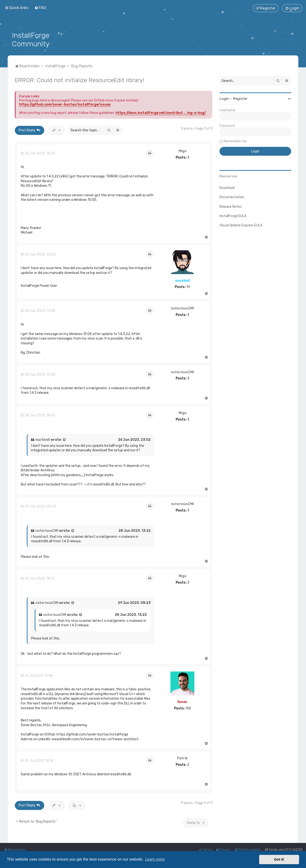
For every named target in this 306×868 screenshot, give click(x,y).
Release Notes (231, 206)
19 (188, 287)
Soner (182, 701)
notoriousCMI (182, 308)
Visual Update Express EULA (241, 225)
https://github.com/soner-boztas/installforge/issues (65, 104)
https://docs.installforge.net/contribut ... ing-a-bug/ (161, 112)
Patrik (182, 758)
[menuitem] (40, 8)
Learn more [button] (155, 859)
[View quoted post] (65, 439)
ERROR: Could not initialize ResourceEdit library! (79, 80)
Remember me (235, 141)
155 (188, 708)
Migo (183, 151)
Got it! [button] (279, 859)
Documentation (232, 197)
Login (224, 98)
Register (240, 98)
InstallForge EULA (233, 216)
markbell (183, 280)
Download (227, 187)
